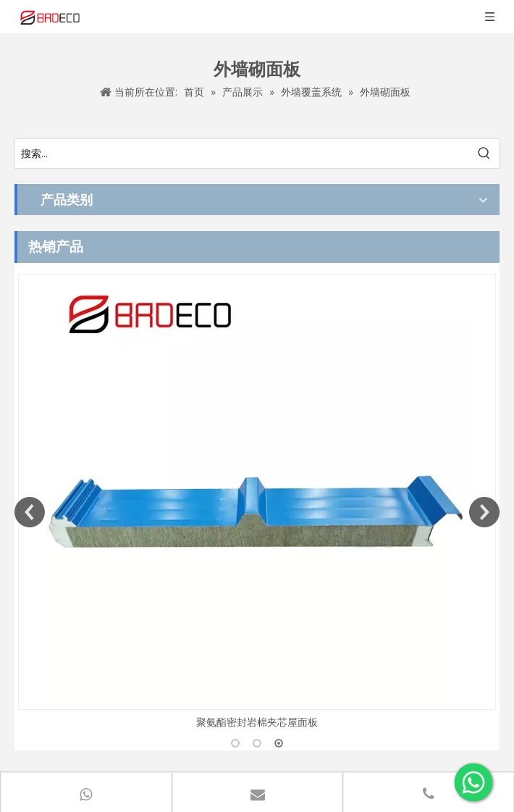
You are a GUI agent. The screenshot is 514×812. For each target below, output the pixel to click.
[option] (257, 502)
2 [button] (257, 743)
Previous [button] (30, 512)
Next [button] (484, 512)
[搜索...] (243, 154)
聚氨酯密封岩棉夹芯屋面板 (257, 722)
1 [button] (235, 743)
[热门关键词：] (484, 154)
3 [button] (279, 743)
